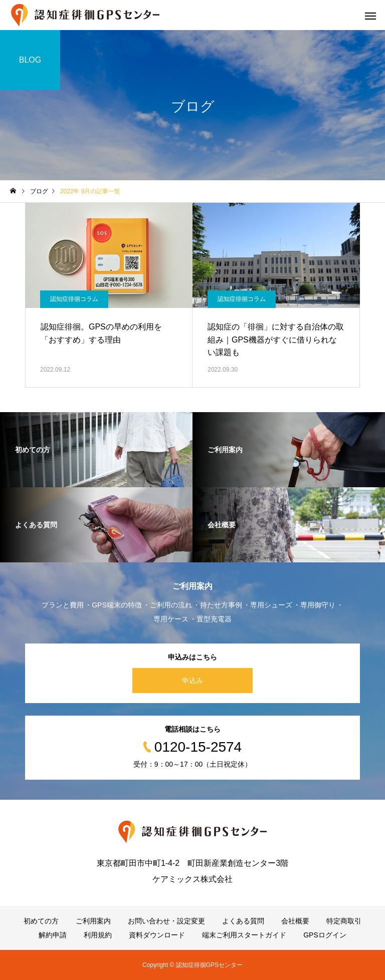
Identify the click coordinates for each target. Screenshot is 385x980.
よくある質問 (243, 921)
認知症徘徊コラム (74, 299)
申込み (192, 681)
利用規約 (98, 935)
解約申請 (53, 935)
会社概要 (295, 921)
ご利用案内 (93, 921)
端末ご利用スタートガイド (244, 935)
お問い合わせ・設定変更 (166, 921)
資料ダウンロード (157, 935)
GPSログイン (325, 935)
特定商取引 (344, 921)
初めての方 (41, 921)
